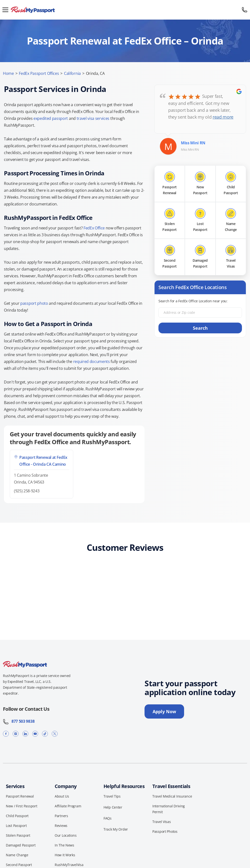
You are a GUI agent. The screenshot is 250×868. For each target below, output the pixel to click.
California (72, 73)
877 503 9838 (19, 721)
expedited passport (51, 118)
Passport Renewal (20, 796)
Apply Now (164, 711)
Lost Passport (16, 826)
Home (8, 73)
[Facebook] (6, 734)
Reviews (61, 826)
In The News (64, 845)
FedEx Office (94, 228)
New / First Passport (21, 806)
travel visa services (93, 118)
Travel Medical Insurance (172, 796)
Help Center (113, 807)
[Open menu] (5, 10)
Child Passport (17, 816)
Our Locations (66, 835)
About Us (62, 796)
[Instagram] (16, 734)
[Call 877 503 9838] (245, 10)
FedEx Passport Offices (39, 73)
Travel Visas (162, 822)
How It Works (65, 855)
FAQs (108, 818)
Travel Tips (112, 796)
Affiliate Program (68, 806)
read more (223, 117)
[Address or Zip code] (200, 313)
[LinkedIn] (25, 734)
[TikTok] (45, 734)
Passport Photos (165, 831)
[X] (55, 734)
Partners (61, 816)
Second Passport (19, 865)
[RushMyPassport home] (125, 10)
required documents (92, 361)
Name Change (17, 855)
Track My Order (116, 829)
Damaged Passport (21, 845)
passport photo (34, 303)
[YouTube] (35, 734)
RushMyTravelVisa (69, 865)
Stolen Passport (18, 835)
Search (200, 328)
